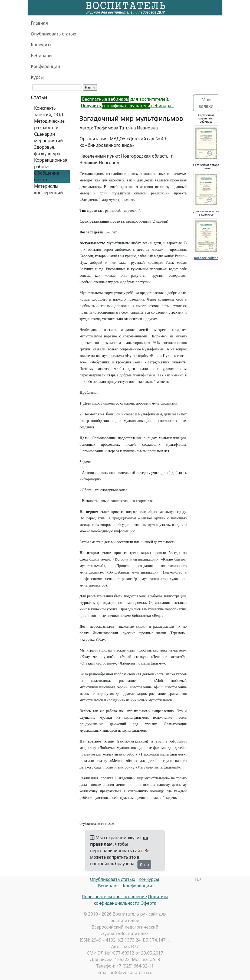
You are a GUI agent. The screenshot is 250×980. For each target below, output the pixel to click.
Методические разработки (49, 124)
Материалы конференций (48, 189)
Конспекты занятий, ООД (49, 111)
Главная (39, 23)
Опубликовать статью (54, 34)
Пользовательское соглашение (114, 897)
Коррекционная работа (51, 163)
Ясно (144, 865)
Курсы (37, 77)
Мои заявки (206, 103)
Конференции (45, 66)
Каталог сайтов (206, 258)
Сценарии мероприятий (48, 137)
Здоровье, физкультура (47, 150)
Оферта (148, 903)
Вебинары (42, 56)
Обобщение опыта (47, 176)
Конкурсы (41, 45)
